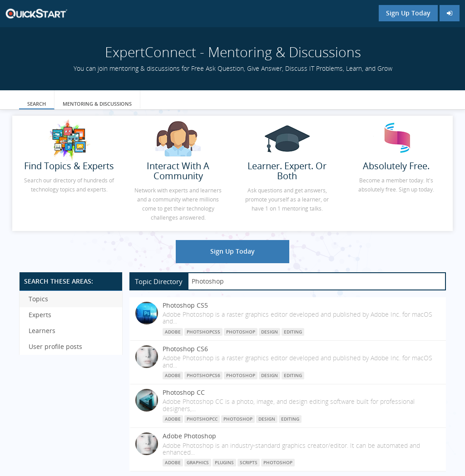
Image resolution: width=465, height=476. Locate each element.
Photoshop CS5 (185, 305)
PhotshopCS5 (203, 332)
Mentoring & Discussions (97, 104)
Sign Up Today (408, 13)
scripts (249, 462)
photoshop (278, 462)
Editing (293, 332)
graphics (198, 462)
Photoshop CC (184, 392)
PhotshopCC (202, 419)
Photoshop (241, 332)
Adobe (173, 332)
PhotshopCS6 (203, 375)
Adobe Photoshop (189, 436)
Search (37, 104)
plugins (224, 462)
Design (270, 332)
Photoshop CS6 (185, 349)
